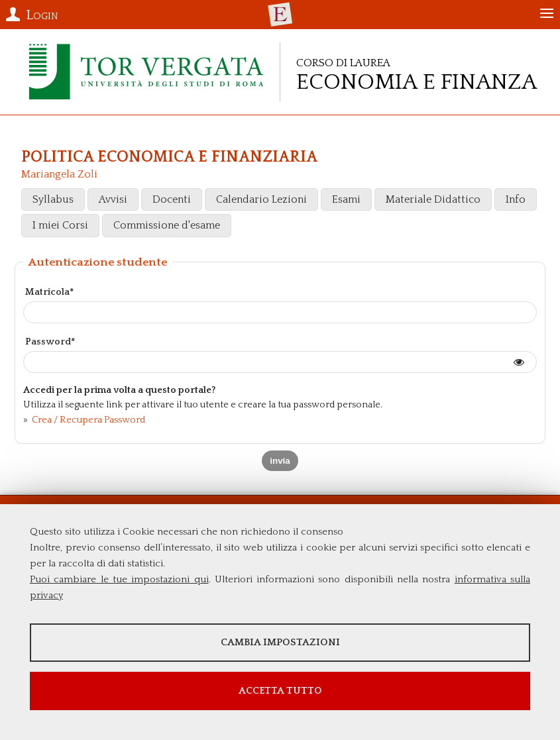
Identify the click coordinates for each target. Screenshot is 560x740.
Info (516, 199)
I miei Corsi (60, 225)
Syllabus (53, 199)
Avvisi (113, 199)
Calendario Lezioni (261, 199)
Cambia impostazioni (280, 642)
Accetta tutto (280, 691)
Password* (50, 342)
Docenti (172, 199)
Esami (346, 199)
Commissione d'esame (167, 225)
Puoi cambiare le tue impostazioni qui (119, 579)
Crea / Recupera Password (87, 420)
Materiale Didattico (433, 199)
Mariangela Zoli (59, 174)
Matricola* (49, 292)
